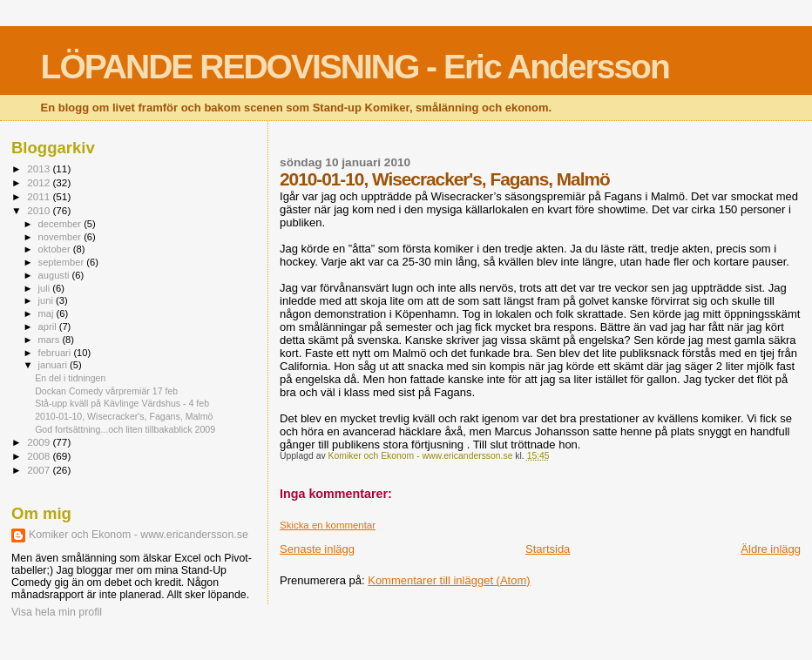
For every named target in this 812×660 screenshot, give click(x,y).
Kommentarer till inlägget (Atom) (449, 580)
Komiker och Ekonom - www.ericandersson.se (139, 535)
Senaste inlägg (317, 549)
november (61, 237)
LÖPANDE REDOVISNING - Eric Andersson (355, 67)
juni (47, 300)
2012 (40, 182)
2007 (40, 470)
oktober (56, 249)
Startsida (548, 549)
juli (46, 288)
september (63, 262)
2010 (40, 210)
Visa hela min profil (57, 612)
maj (47, 313)
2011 (40, 196)
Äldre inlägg (771, 549)
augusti (55, 275)
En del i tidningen (70, 378)
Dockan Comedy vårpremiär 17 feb (106, 391)
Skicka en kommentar (328, 525)
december (61, 224)
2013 (40, 168)
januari (54, 365)
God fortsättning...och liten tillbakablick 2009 (125, 429)
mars (51, 340)
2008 (40, 456)
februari (56, 353)
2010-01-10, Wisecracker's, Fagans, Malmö (124, 416)
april (49, 327)
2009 (40, 442)
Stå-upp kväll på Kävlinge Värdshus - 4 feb (122, 403)
